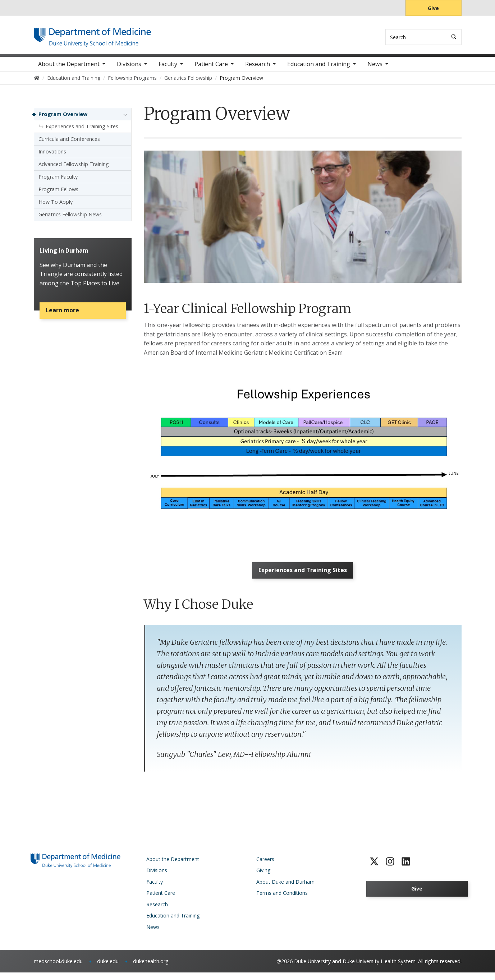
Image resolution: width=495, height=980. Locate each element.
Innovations (52, 156)
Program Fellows (58, 194)
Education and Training (319, 68)
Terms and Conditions (282, 900)
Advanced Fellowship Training (74, 168)
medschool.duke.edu (58, 969)
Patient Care (211, 68)
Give (433, 8)
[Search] (454, 37)
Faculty (168, 68)
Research (258, 68)
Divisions (129, 68)
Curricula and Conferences (69, 143)
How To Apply (56, 206)
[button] (123, 119)
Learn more (65, 318)
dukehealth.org (151, 969)
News (375, 68)
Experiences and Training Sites (303, 576)
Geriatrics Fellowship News (70, 219)
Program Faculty (58, 181)
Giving (263, 878)
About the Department (69, 68)
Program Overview (63, 118)
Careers (265, 867)
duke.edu (108, 969)
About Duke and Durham (285, 889)
